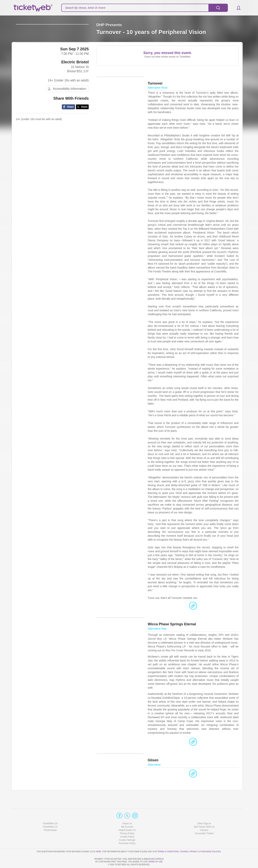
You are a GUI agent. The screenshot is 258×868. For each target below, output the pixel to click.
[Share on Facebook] (68, 137)
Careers (204, 819)
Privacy (194, 841)
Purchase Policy (127, 832)
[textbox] (145, 8)
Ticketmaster (50, 819)
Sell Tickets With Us (204, 816)
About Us (127, 812)
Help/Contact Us (127, 819)
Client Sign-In (204, 812)
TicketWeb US (50, 812)
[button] (237, 8)
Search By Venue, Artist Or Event (85, 8)
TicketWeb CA (50, 816)
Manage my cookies (127, 829)
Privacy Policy (127, 822)
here (99, 841)
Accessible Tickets (204, 822)
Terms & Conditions (168, 841)
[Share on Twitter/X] (82, 137)
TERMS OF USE (155, 862)
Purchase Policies (211, 841)
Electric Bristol (75, 92)
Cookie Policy (127, 826)
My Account (127, 816)
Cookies (184, 841)
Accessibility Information (67, 120)
